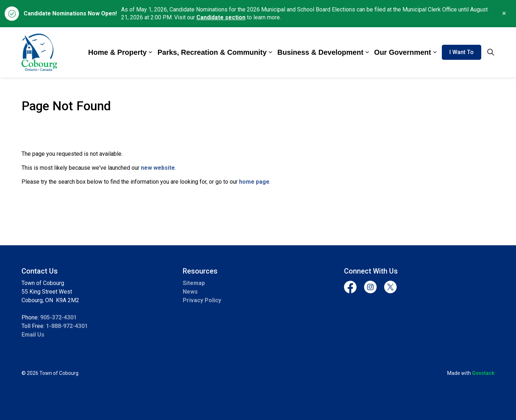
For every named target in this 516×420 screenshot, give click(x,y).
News (190, 292)
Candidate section (221, 17)
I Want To (462, 52)
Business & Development (320, 52)
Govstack (483, 373)
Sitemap (194, 283)
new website (158, 168)
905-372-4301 (58, 317)
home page (254, 182)
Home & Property (117, 52)
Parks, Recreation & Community (212, 52)
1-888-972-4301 (67, 326)
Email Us (33, 335)
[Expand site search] (491, 52)
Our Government (403, 52)
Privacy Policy (202, 300)
